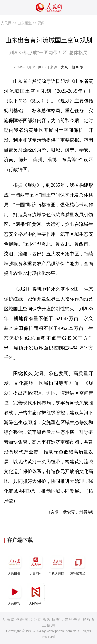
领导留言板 (78, 564)
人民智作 (36, 594)
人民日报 (14, 564)
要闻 (41, 23)
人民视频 (14, 594)
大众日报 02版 (72, 67)
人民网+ (36, 564)
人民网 (6, 23)
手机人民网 (57, 564)
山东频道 (25, 23)
